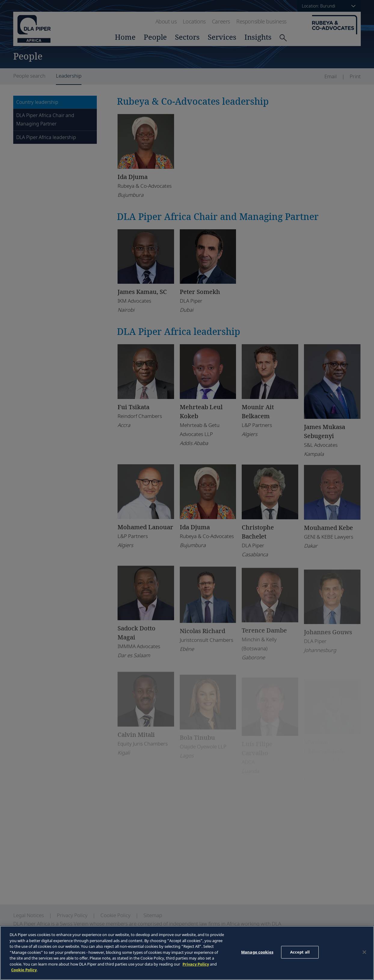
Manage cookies (257, 952)
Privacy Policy (196, 964)
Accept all (300, 952)
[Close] (364, 952)
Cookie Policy (24, 970)
